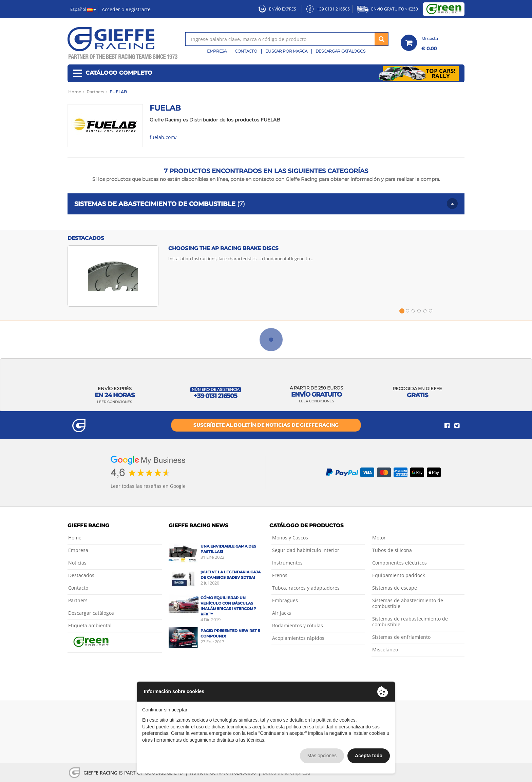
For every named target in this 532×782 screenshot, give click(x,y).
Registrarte (138, 9)
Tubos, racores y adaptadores (306, 588)
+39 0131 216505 (328, 9)
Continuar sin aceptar (165, 710)
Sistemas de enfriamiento (401, 637)
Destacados (81, 575)
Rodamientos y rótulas (298, 625)
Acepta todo (369, 756)
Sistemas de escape (395, 588)
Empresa (217, 51)
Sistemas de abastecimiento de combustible (408, 603)
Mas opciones (322, 756)
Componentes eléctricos (400, 563)
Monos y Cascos (290, 538)
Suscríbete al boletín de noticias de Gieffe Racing (266, 425)
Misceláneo (385, 650)
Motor (379, 538)
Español (83, 9)
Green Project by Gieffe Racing (444, 9)
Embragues (285, 600)
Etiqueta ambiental (90, 625)
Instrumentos (287, 563)
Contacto (246, 51)
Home (75, 538)
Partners (78, 600)
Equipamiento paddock (398, 575)
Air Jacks (282, 613)
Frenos (280, 575)
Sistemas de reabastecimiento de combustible (410, 622)
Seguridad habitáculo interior (306, 550)
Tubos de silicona (392, 550)
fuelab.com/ (163, 137)
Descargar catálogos (340, 51)
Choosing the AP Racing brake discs (223, 248)
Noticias (77, 563)
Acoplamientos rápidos (298, 638)
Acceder (111, 9)
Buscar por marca (286, 51)
